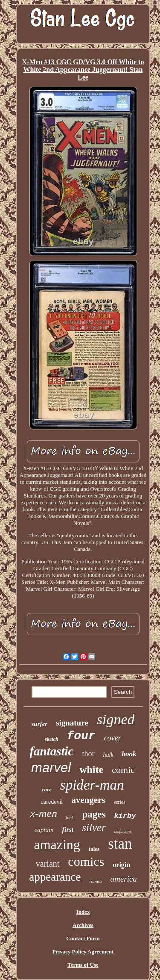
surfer (40, 724)
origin (121, 865)
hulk (108, 755)
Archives (83, 925)
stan (120, 844)
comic (123, 770)
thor (89, 754)
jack (70, 817)
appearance (55, 877)
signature (72, 723)
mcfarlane (123, 831)
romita (96, 881)
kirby (125, 816)
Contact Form (83, 938)
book (129, 754)
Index (83, 912)
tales (94, 849)
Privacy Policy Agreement (83, 952)
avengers (88, 800)
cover (113, 738)
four (81, 736)
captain (44, 830)
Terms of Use (83, 965)
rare (47, 789)
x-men (44, 813)
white (91, 770)
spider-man (92, 785)
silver (94, 828)
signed (116, 719)
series (120, 802)
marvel (51, 768)
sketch (51, 739)
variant (48, 864)
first (68, 830)
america (124, 879)
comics (86, 861)
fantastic (51, 751)
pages (94, 814)
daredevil (52, 802)
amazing (57, 844)
